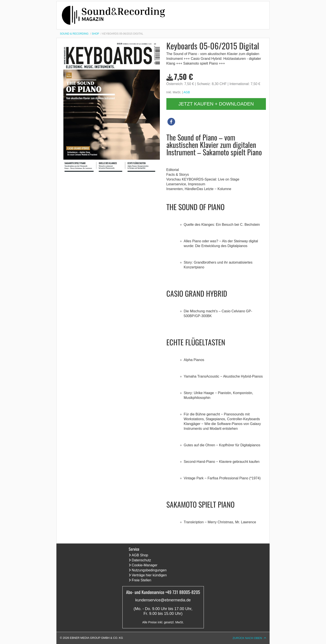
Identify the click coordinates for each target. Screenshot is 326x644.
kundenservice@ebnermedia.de (163, 600)
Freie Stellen (142, 580)
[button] (171, 122)
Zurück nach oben (247, 638)
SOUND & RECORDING (74, 34)
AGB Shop (140, 555)
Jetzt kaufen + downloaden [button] (216, 104)
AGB (187, 92)
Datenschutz (141, 560)
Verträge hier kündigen (149, 575)
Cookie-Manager (145, 565)
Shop (95, 34)
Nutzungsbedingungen (149, 570)
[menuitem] (76, 34)
